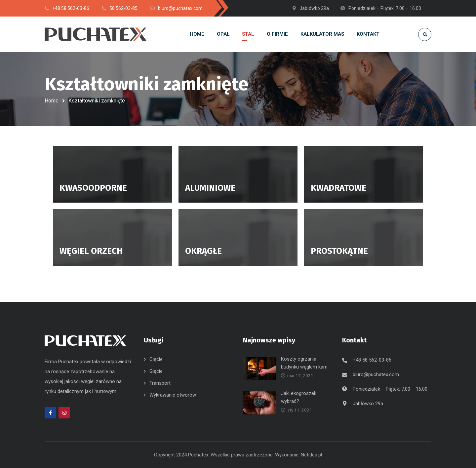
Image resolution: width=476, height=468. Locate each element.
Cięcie (156, 359)
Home (52, 101)
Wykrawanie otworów (173, 395)
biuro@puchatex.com (376, 374)
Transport (160, 383)
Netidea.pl (311, 455)
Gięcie (156, 371)
